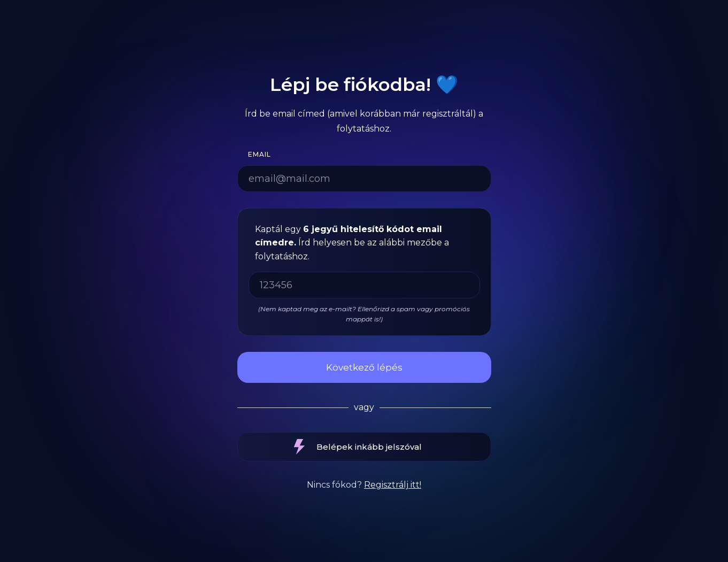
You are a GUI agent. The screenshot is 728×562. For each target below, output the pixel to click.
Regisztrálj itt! (393, 485)
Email (260, 154)
